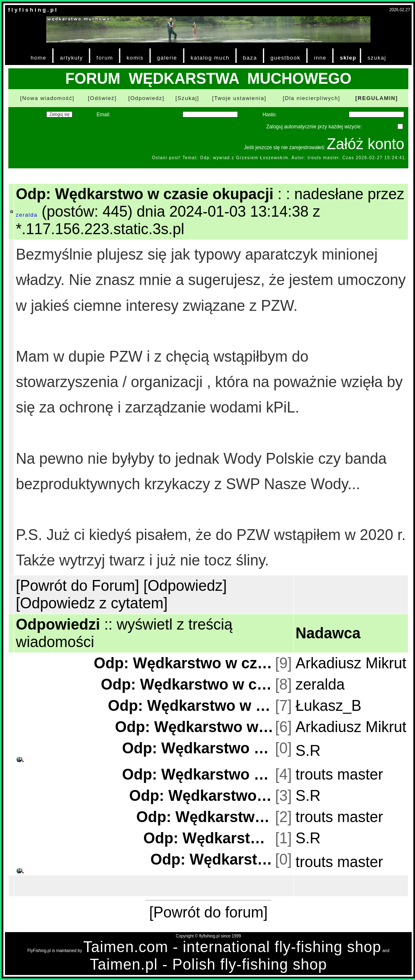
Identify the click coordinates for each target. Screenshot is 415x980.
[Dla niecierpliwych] (311, 98)
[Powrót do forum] (208, 912)
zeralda (27, 215)
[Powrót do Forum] (77, 586)
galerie (167, 58)
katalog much (210, 58)
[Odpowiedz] (146, 98)
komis (135, 58)
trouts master (339, 774)
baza (250, 58)
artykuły (71, 58)
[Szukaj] (187, 98)
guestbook (285, 58)
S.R (308, 751)
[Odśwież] (102, 98)
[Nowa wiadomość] (47, 98)
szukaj (377, 58)
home (38, 58)
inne (320, 58)
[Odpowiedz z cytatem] (92, 603)
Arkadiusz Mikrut (351, 663)
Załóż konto (365, 144)
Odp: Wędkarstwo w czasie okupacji (184, 663)
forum (105, 58)
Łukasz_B (328, 706)
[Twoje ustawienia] (239, 98)
